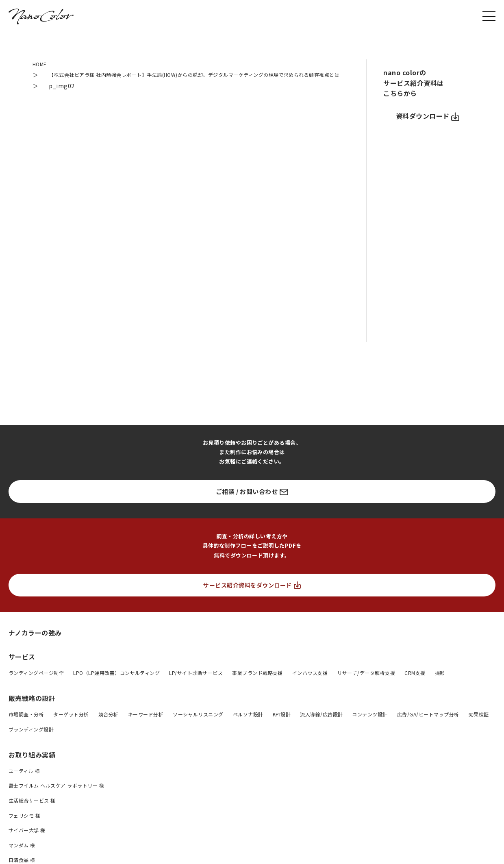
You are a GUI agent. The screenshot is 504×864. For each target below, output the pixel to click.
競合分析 (109, 723)
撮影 (440, 682)
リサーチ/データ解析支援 (366, 682)
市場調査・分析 (26, 723)
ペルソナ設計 (248, 723)
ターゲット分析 (71, 723)
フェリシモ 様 (24, 824)
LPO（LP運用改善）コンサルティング (116, 682)
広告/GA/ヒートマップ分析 (428, 723)
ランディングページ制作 (36, 682)
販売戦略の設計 (32, 707)
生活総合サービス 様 (32, 809)
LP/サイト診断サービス (196, 682)
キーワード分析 (146, 723)
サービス (22, 666)
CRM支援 (415, 682)
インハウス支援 (310, 682)
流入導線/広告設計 (321, 723)
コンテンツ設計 (370, 723)
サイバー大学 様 (27, 839)
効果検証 (479, 723)
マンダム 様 (22, 854)
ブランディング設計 (31, 738)
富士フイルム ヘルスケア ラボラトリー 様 (56, 795)
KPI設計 (282, 723)
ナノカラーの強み (35, 641)
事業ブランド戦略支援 (257, 682)
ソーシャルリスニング (198, 723)
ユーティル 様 (24, 780)
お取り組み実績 (32, 764)
